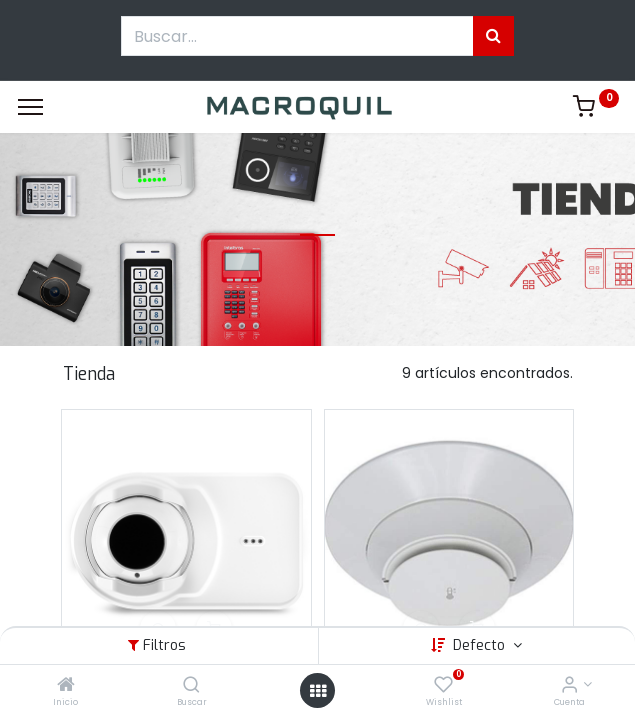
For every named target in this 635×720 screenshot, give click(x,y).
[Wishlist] (443, 686)
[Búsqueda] (493, 36)
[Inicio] (66, 686)
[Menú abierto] (318, 691)
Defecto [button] (481, 645)
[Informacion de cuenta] (569, 686)
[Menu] (30, 107)
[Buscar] (191, 686)
